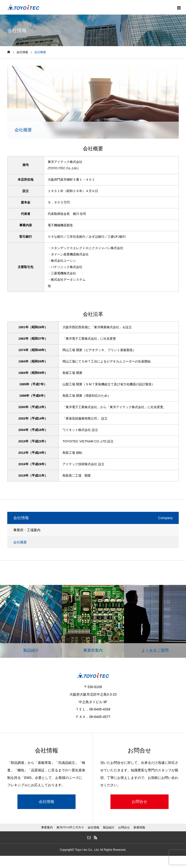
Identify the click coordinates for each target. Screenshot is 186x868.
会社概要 (20, 542)
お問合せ (139, 802)
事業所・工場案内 (27, 530)
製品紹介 (109, 827)
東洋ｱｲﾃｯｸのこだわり (70, 827)
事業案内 (47, 827)
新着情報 (139, 827)
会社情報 (46, 802)
